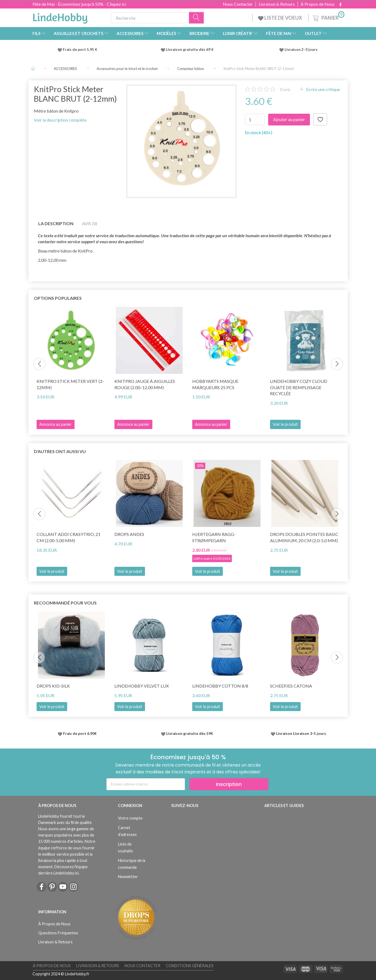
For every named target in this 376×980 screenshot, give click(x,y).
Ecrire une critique (323, 89)
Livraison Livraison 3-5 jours (301, 733)
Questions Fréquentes (58, 933)
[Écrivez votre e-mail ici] (146, 784)
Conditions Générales (190, 966)
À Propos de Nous (318, 4)
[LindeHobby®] (60, 17)
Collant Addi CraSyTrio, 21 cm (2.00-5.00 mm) (69, 537)
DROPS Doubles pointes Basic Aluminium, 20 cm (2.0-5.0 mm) (304, 537)
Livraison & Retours (277, 4)
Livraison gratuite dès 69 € (191, 49)
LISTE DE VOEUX (280, 18)
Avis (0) (90, 223)
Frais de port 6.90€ (80, 733)
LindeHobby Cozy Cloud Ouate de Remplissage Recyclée (299, 387)
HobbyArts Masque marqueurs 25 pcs (215, 384)
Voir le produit (285, 424)
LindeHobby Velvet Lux (142, 686)
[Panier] (328, 17)
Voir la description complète (60, 120)
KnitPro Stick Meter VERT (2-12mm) (70, 384)
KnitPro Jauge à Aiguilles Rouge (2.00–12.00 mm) (145, 384)
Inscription (229, 784)
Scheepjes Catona (291, 686)
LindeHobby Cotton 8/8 (220, 686)
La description (56, 223)
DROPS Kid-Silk (53, 686)
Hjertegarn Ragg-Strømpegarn (214, 537)
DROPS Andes (129, 534)
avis (285, 89)
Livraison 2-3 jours (301, 49)
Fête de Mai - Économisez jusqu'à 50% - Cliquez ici (79, 4)
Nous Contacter (238, 4)
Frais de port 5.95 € (80, 49)
